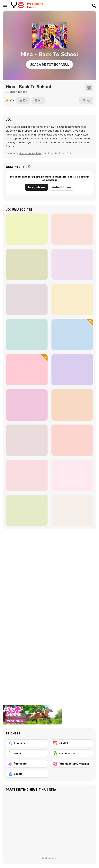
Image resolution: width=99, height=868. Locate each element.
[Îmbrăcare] (27, 764)
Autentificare (62, 187)
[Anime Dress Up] (72, 510)
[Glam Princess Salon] (27, 440)
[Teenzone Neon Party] (72, 264)
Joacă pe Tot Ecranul (49, 65)
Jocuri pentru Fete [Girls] (30, 153)
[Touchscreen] (72, 753)
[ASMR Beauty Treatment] (72, 229)
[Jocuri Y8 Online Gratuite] (18, 5)
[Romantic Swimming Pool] (72, 405)
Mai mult (50, 858)
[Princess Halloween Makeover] (27, 510)
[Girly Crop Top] (27, 264)
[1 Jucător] (27, 743)
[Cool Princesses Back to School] (72, 370)
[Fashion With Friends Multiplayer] (72, 475)
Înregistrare (37, 187)
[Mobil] (27, 753)
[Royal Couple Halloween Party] (72, 300)
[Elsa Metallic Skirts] (27, 335)
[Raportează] (86, 100)
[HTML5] (72, 743)
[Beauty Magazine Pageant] (72, 440)
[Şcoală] (27, 774)
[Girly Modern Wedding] (27, 300)
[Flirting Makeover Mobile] (27, 405)
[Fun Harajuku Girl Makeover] (27, 475)
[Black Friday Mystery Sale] (27, 370)
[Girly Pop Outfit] (27, 229)
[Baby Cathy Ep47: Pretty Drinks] (72, 335)
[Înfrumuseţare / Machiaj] (72, 764)
